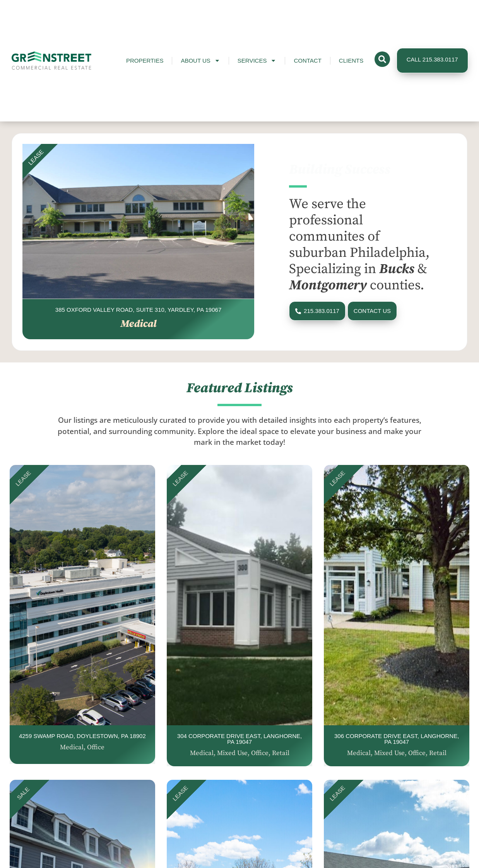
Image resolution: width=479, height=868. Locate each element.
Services (257, 61)
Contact (307, 61)
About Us (200, 61)
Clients (351, 61)
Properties (145, 61)
